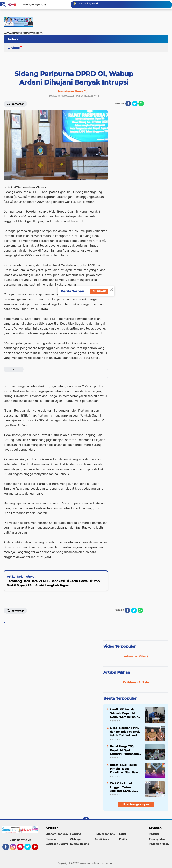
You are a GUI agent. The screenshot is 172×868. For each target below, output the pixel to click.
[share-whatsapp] (141, 104)
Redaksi (154, 834)
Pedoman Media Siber (160, 844)
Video (15, 48)
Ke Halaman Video (136, 656)
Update (99, 291)
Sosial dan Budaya (57, 844)
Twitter (29, 849)
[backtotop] (86, 820)
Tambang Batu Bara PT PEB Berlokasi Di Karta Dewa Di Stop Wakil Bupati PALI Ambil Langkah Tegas (53, 583)
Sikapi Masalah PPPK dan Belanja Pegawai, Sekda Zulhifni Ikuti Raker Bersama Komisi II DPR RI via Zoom (125, 732)
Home (11, 5)
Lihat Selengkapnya (136, 804)
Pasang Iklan (157, 839)
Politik (123, 839)
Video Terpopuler (120, 646)
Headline (76, 834)
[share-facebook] (128, 104)
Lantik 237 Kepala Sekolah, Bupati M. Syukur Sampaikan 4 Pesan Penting (124, 713)
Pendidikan (102, 839)
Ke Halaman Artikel (136, 682)
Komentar (15, 104)
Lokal (122, 834)
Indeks (13, 39)
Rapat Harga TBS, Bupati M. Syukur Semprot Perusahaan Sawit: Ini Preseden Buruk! (124, 750)
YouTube (38, 849)
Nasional (51, 839)
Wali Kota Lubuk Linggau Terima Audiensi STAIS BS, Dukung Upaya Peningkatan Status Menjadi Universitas (124, 787)
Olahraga (76, 839)
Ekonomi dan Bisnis (58, 834)
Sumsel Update (80, 844)
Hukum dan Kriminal (107, 834)
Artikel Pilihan (117, 672)
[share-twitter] (135, 104)
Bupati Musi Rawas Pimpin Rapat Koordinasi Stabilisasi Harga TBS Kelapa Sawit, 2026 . (125, 769)
